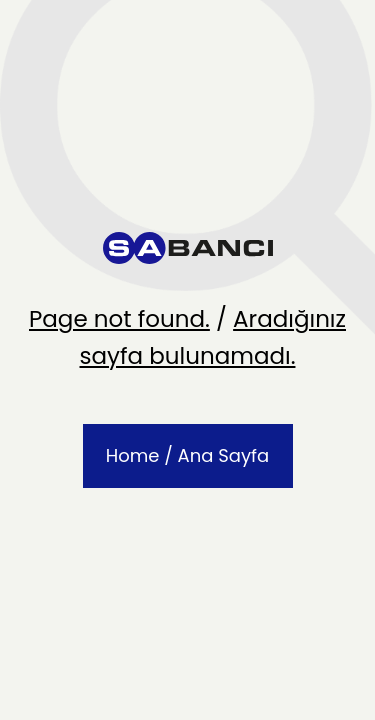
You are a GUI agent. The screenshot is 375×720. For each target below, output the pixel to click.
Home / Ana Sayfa (187, 455)
